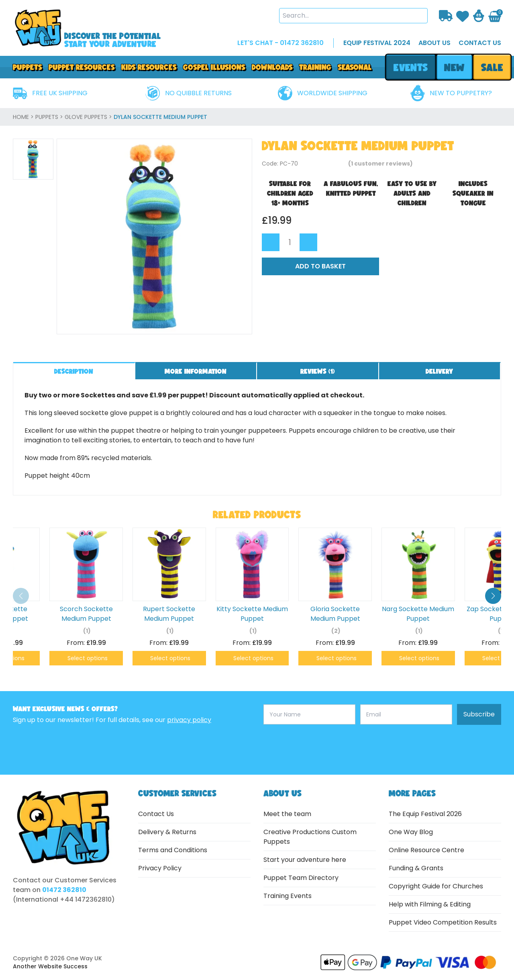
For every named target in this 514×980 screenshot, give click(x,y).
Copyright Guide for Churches (436, 886)
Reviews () (318, 371)
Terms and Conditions (173, 850)
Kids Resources (149, 67)
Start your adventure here (305, 860)
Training (315, 67)
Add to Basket (320, 266)
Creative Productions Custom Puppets (310, 837)
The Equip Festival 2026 (425, 814)
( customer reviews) (380, 164)
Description (74, 371)
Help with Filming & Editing (430, 904)
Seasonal (355, 67)
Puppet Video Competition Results (443, 922)
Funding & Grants (416, 868)
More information (196, 371)
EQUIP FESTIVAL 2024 (377, 43)
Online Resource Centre (426, 850)
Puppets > (50, 117)
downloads (272, 67)
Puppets (28, 67)
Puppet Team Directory (301, 878)
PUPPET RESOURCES (82, 67)
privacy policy (189, 720)
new (454, 67)
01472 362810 (64, 890)
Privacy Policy (160, 868)
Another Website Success (50, 966)
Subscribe (479, 714)
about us (434, 43)
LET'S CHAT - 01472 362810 (280, 43)
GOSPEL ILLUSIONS (214, 67)
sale (492, 67)
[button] (493, 596)
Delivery (439, 371)
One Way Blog (411, 832)
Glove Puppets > (89, 117)
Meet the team (287, 814)
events (411, 67)
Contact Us (156, 814)
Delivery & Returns (167, 832)
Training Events (288, 896)
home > (24, 117)
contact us (480, 43)
